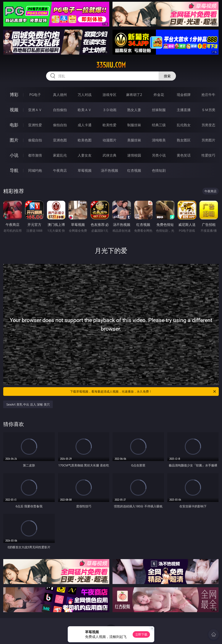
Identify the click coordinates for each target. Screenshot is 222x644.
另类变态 (208, 125)
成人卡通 (85, 125)
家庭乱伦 (60, 155)
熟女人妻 (134, 110)
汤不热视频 (109, 170)
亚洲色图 (60, 140)
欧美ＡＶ (85, 110)
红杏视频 (134, 170)
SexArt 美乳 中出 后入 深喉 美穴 (28, 404)
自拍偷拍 (60, 110)
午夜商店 (60, 170)
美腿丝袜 (134, 140)
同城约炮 (35, 170)
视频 (14, 110)
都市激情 (35, 155)
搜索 (167, 76)
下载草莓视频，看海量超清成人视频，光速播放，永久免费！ (143, 392)
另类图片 (208, 140)
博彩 (14, 95)
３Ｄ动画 (109, 110)
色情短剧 (159, 170)
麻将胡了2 (134, 95)
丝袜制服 (159, 110)
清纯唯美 (159, 140)
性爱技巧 (208, 155)
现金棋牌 (184, 95)
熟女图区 (184, 140)
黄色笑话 (184, 155)
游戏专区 (109, 95)
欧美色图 (85, 140)
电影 (14, 125)
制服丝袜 (134, 125)
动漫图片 (109, 140)
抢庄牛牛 (208, 95)
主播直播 (184, 110)
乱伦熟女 (184, 125)
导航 (14, 170)
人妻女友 (85, 155)
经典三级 (159, 125)
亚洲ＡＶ (35, 110)
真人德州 (60, 95)
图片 (14, 140)
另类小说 (159, 155)
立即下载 (141, 634)
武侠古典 (109, 155)
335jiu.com (111, 65)
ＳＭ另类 (208, 110)
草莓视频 (85, 170)
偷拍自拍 (60, 125)
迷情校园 (134, 155)
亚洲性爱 (35, 125)
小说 (14, 155)
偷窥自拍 (35, 140)
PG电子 (35, 95)
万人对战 (85, 95)
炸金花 (159, 95)
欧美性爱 (109, 125)
